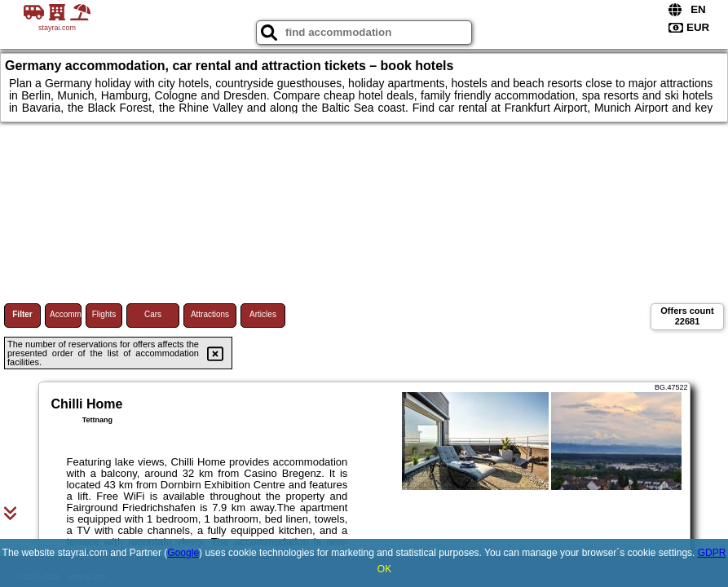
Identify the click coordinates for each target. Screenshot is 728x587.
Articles (263, 314)
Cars (153, 314)
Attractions (210, 314)
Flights (104, 314)
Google (183, 553)
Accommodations (66, 314)
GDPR (712, 553)
